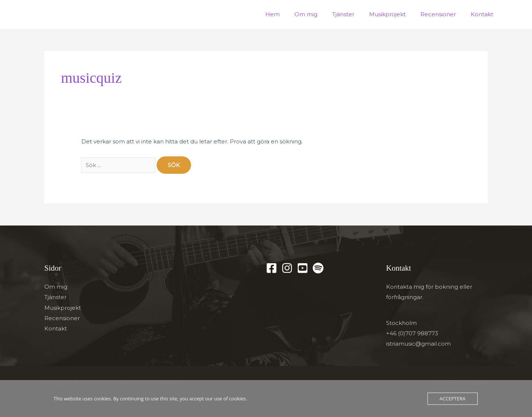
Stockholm (401, 323)
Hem (293, 14)
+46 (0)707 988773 (412, 333)
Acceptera (453, 399)
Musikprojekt (397, 14)
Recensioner (444, 14)
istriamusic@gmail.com (418, 344)
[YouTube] (303, 268)
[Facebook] (272, 268)
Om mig (323, 14)
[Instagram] (287, 268)
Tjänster (356, 14)
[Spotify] (318, 268)
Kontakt (484, 14)
